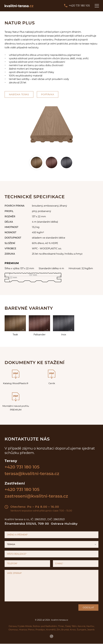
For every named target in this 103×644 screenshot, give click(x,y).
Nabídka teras (19, 94)
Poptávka (48, 94)
